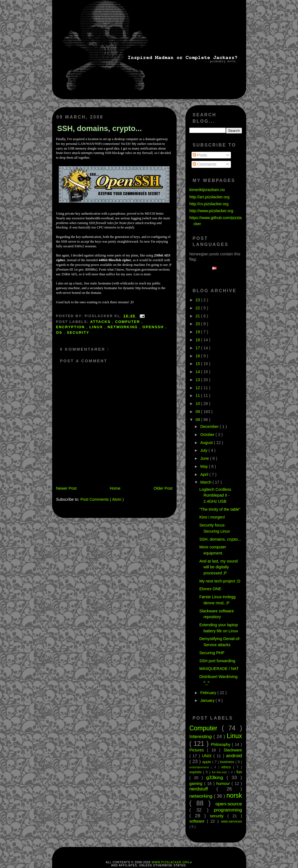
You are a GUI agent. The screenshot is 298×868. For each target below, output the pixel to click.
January (208, 700)
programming (228, 810)
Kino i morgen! (212, 517)
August (207, 443)
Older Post (163, 488)
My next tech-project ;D (220, 581)
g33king (216, 777)
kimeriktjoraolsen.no (207, 190)
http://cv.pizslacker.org (209, 204)
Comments (205, 164)
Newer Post (66, 488)
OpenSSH (154, 327)
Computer (128, 322)
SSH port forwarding (217, 661)
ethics (227, 767)
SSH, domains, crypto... (100, 128)
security (78, 332)
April (205, 474)
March (206, 482)
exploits (196, 772)
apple (207, 762)
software (198, 821)
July (204, 450)
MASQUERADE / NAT (219, 669)
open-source (229, 804)
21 (198, 316)
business (228, 762)
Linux (97, 327)
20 (198, 324)
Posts (200, 155)
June (205, 458)
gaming (197, 784)
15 (198, 364)
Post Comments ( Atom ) (102, 499)
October (208, 435)
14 (198, 372)
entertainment (200, 767)
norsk (234, 795)
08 (198, 420)
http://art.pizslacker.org (209, 197)
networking (123, 327)
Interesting (201, 736)
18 (198, 340)
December (210, 427)
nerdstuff (203, 789)
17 (198, 348)
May (204, 466)
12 (198, 388)
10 (198, 404)
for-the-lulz (220, 772)
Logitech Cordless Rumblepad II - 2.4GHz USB (215, 495)
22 (198, 308)
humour (224, 784)
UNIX (208, 756)
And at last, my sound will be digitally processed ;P (218, 567)
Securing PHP (212, 653)
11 (198, 396)
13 (198, 380)
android (234, 756)
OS (60, 332)
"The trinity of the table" (220, 509)
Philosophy (221, 744)
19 (198, 332)
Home (115, 488)
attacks (101, 322)
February (209, 693)
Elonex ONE (210, 589)
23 (198, 300)
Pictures (198, 750)
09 (198, 412)
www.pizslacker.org (171, 862)
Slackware (233, 750)
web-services (232, 821)
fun (239, 772)
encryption (71, 327)
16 (198, 356)
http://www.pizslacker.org (211, 211)
